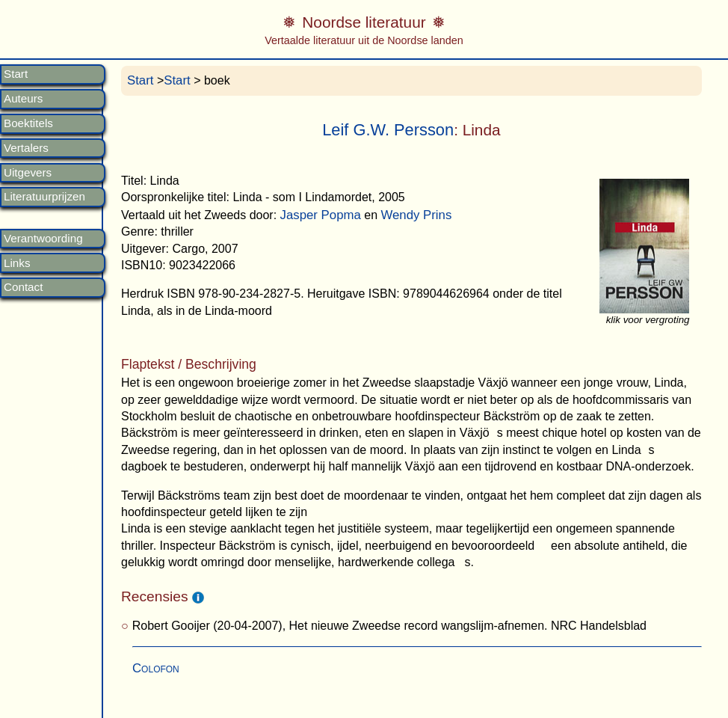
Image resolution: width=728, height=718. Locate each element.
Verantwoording (43, 239)
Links (17, 263)
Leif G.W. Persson (388, 130)
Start (16, 74)
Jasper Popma (321, 215)
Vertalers (26, 148)
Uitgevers (28, 173)
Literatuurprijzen (44, 197)
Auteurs (23, 99)
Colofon (156, 668)
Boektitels (28, 123)
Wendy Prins (416, 215)
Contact (23, 287)
